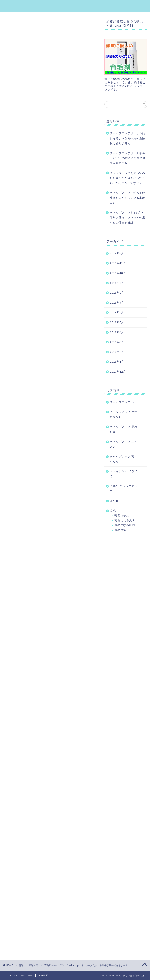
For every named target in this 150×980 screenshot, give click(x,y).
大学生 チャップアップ (124, 489)
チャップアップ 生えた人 (124, 444)
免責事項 (43, 975)
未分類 (114, 501)
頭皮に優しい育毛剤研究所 (75, 6)
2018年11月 (118, 263)
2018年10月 (118, 273)
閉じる (55, 176)
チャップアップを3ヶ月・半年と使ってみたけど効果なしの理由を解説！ (128, 218)
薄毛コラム (122, 516)
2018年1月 (117, 362)
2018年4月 (117, 332)
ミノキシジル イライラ (124, 474)
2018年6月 (117, 312)
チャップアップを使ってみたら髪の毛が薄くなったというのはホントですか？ (128, 178)
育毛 (113, 511)
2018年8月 (117, 293)
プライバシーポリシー (21, 975)
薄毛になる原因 (125, 525)
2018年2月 (117, 352)
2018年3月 (117, 342)
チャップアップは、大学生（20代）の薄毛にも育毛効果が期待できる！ (128, 158)
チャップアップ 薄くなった (124, 459)
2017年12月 (118, 372)
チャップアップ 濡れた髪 (124, 429)
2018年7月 (117, 303)
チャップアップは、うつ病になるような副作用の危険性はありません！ (128, 138)
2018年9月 (117, 283)
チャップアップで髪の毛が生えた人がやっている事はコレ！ (128, 198)
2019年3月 (117, 253)
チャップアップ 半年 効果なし (124, 415)
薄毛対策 (8, 35)
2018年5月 (117, 322)
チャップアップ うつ (124, 402)
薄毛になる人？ (125, 520)
